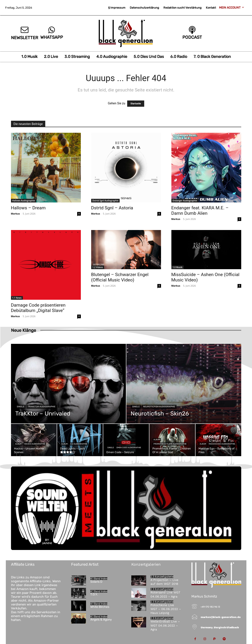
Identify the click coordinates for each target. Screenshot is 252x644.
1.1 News (17, 298)
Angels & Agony (101, 620)
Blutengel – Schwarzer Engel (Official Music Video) (120, 277)
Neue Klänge (23, 330)
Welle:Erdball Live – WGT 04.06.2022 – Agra (165, 625)
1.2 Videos (98, 267)
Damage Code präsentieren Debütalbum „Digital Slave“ (38, 308)
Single (21, 407)
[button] (9, 635)
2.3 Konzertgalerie (162, 577)
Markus (16, 214)
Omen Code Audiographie (129, 448)
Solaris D (96, 582)
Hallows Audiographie (24, 201)
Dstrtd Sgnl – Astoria (112, 208)
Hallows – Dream (28, 208)
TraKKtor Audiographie (42, 407)
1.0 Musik (178, 267)
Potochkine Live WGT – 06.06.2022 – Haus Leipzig (166, 609)
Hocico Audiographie (35, 444)
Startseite (136, 104)
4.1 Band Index (99, 579)
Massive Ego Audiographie (222, 444)
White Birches (100, 607)
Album (18, 444)
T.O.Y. (94, 594)
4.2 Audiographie (79, 444)
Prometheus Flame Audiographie (170, 444)
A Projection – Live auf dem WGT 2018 (164, 582)
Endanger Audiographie (185, 201)
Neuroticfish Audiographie (159, 407)
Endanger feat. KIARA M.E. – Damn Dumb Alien (200, 211)
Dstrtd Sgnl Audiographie (106, 201)
